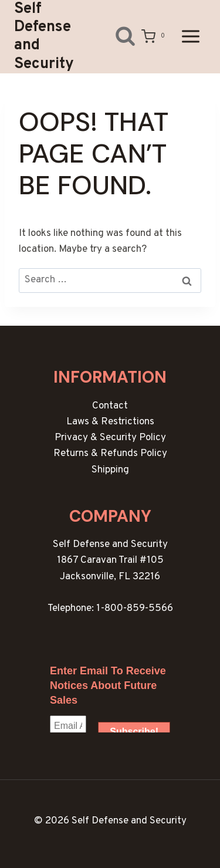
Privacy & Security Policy (110, 438)
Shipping (110, 470)
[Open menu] (190, 37)
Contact (110, 406)
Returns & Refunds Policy (110, 454)
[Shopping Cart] (155, 36)
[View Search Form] (116, 37)
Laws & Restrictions (110, 422)
